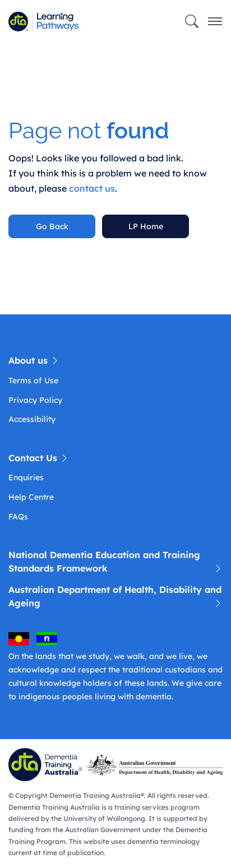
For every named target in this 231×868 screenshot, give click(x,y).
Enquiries (26, 477)
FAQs (18, 517)
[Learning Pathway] (58, 22)
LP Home (146, 226)
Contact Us (39, 458)
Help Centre (31, 497)
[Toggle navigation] (215, 22)
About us (34, 360)
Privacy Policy (35, 400)
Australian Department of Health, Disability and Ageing (115, 597)
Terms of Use (33, 380)
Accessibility (32, 419)
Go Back (52, 226)
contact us (92, 188)
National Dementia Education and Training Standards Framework (115, 562)
